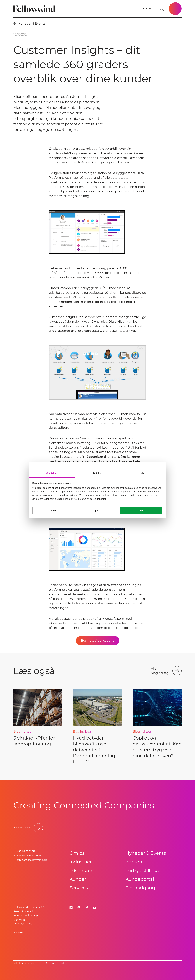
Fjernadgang (140, 888)
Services (79, 888)
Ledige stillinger (144, 870)
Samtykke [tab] (52, 473)
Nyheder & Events (146, 853)
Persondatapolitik (56, 963)
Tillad (141, 510)
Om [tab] (143, 473)
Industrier (81, 862)
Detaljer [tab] (97, 473)
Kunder (78, 879)
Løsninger (81, 870)
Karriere (135, 862)
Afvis (54, 510)
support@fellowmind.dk (32, 860)
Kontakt (18, 932)
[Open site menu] (175, 9)
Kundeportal (140, 879)
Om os (77, 853)
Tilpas (98, 510)
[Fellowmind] (35, 9)
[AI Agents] (149, 9)
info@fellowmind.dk (29, 856)
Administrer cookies (26, 963)
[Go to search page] (162, 9)
